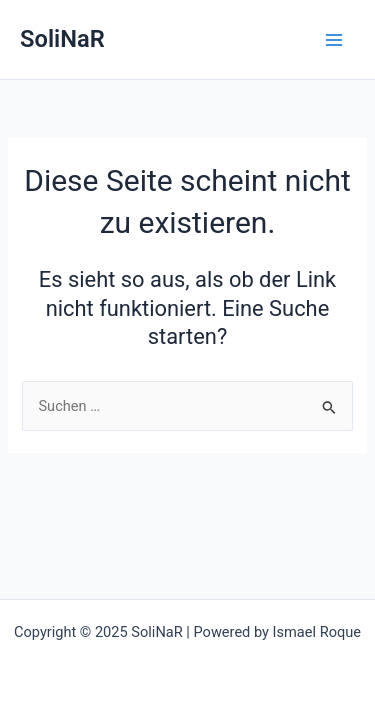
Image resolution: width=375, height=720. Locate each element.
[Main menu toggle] (334, 40)
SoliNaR (62, 39)
